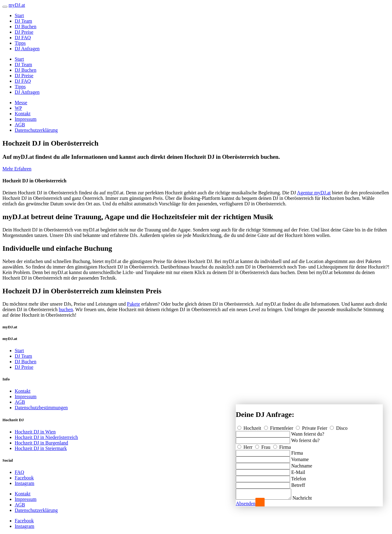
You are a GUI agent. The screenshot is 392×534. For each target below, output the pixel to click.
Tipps (20, 43)
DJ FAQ (23, 38)
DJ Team (23, 21)
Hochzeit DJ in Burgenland (41, 443)
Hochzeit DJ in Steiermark (41, 448)
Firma (282, 445)
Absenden (246, 503)
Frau (263, 445)
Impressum (26, 119)
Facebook (24, 478)
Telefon (299, 477)
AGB (20, 125)
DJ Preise (24, 32)
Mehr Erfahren (17, 169)
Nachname (302, 464)
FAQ (19, 472)
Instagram (24, 483)
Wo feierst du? (305, 439)
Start (19, 15)
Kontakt (23, 114)
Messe (21, 103)
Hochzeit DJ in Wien (35, 432)
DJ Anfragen (27, 49)
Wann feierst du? (308, 432)
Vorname (300, 458)
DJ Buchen (26, 27)
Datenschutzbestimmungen (41, 408)
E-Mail (298, 470)
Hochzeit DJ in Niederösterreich (46, 437)
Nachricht (308, 498)
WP (18, 108)
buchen (66, 309)
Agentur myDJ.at (314, 193)
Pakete (134, 304)
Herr (245, 445)
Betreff (298, 483)
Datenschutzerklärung (36, 130)
